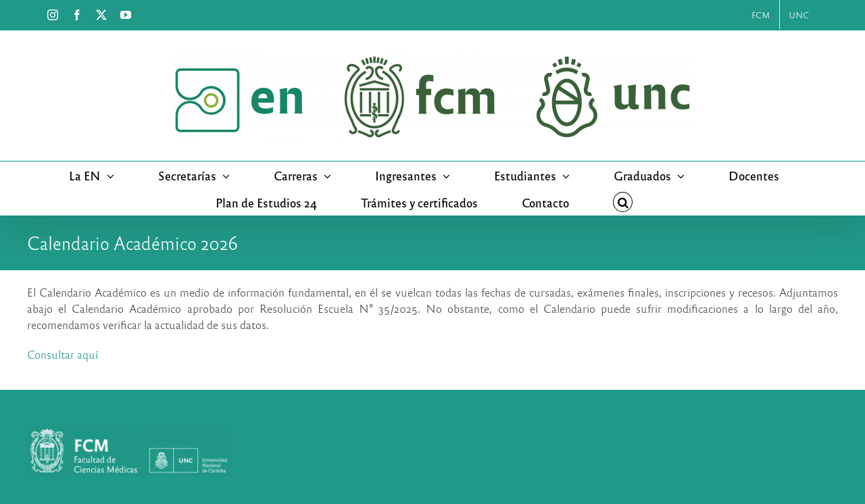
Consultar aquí (63, 354)
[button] (623, 202)
